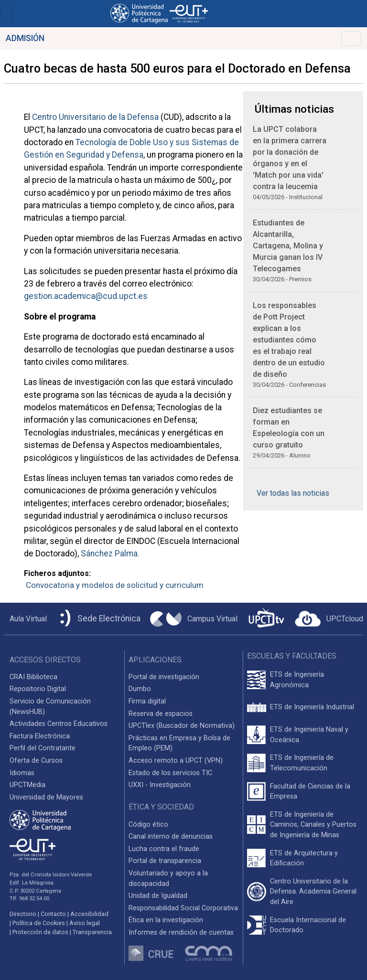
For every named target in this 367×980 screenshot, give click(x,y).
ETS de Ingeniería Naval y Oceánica (309, 735)
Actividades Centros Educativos (59, 724)
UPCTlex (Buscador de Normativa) (182, 726)
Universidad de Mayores (46, 797)
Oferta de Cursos (36, 761)
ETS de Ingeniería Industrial (312, 707)
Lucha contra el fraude (164, 849)
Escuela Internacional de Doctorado (308, 925)
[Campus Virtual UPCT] (194, 619)
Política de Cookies (39, 923)
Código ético (148, 825)
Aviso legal (85, 923)
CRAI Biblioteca (33, 677)
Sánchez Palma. (110, 554)
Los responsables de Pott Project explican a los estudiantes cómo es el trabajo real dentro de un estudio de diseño (289, 340)
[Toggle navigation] (6, 14)
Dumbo (140, 689)
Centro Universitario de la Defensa (95, 117)
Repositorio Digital (38, 689)
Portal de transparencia (165, 861)
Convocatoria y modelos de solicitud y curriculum (115, 585)
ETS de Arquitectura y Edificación (304, 858)
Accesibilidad (89, 914)
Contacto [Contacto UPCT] (53, 914)
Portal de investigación (164, 677)
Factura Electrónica (40, 736)
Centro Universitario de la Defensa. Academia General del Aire (313, 892)
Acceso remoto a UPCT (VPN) (176, 761)
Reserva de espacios (161, 714)
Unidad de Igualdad (158, 896)
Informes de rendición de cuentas (181, 932)
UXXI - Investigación (160, 785)
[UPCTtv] (266, 619)
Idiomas (22, 773)
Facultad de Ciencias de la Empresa (310, 792)
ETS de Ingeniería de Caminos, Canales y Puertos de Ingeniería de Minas (313, 825)
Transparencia (92, 932)
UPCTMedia (27, 785)
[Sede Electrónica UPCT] (98, 619)
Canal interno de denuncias (171, 836)
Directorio (23, 914)
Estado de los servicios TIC (170, 773)
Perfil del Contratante (43, 748)
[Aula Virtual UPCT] (25, 619)
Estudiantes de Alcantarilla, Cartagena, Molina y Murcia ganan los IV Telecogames (288, 246)
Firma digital (147, 701)
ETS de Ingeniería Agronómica (297, 680)
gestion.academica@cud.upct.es (86, 296)
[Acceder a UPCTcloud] (329, 619)
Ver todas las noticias (293, 493)
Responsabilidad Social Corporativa (183, 908)
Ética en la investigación (166, 920)
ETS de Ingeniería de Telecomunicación (302, 763)
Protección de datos (40, 932)
